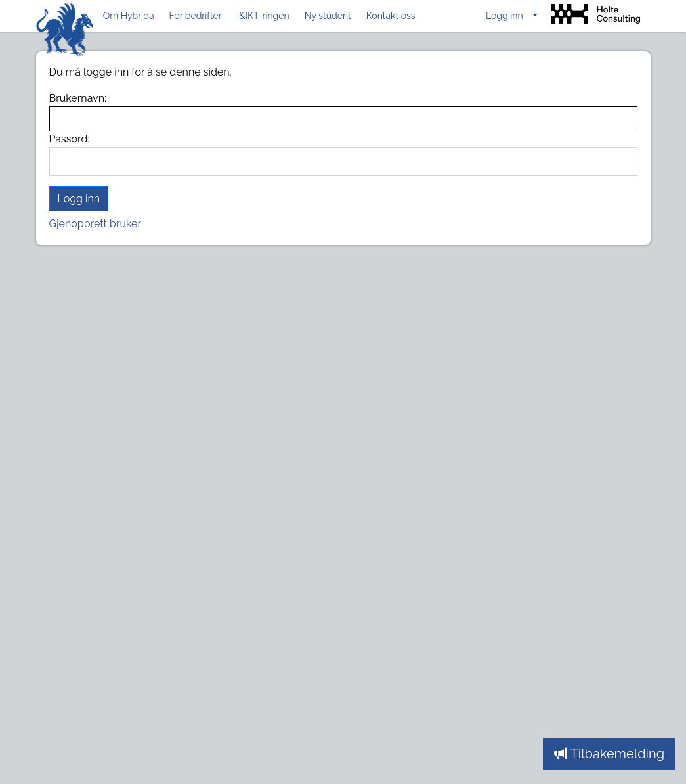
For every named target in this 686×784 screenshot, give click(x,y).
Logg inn (79, 199)
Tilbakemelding (609, 754)
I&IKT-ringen (263, 16)
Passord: (70, 139)
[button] (512, 16)
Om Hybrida (129, 16)
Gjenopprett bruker (96, 224)
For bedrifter (196, 16)
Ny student (328, 16)
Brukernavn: (78, 98)
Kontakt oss (391, 16)
